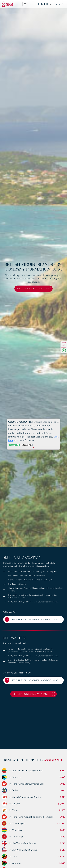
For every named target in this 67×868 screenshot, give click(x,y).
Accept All (15, 445)
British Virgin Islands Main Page (34, 694)
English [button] (43, 4)
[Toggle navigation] (25, 4)
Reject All (27, 445)
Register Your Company (34, 289)
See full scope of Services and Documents (32, 619)
